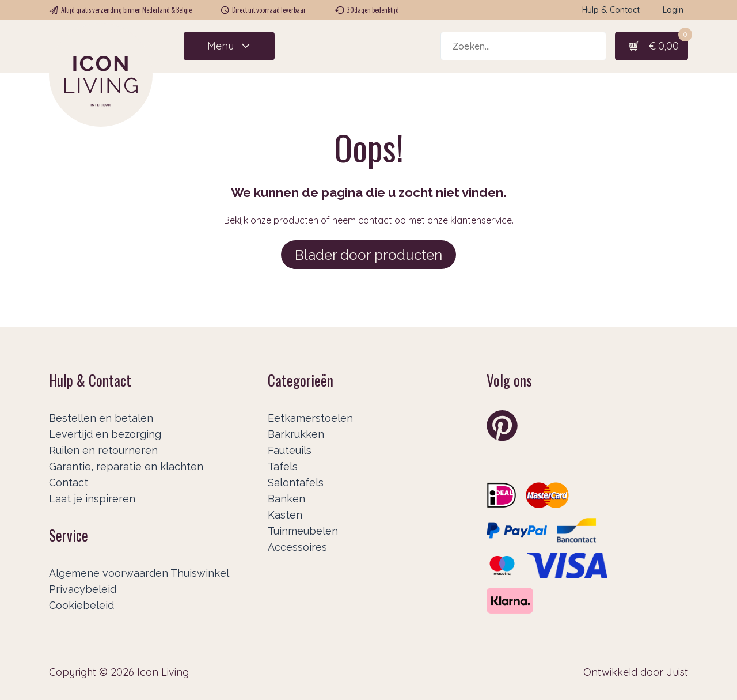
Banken (286, 499)
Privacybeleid (83, 589)
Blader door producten (368, 255)
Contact (69, 483)
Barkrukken (296, 434)
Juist (677, 672)
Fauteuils (290, 450)
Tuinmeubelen (303, 531)
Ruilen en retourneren (103, 450)
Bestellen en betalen (101, 418)
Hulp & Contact (611, 10)
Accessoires (297, 547)
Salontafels (296, 483)
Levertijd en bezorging (105, 434)
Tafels (283, 466)
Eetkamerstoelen (310, 418)
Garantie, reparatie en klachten (126, 466)
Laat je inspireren (92, 499)
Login (673, 10)
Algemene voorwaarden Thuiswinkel (139, 573)
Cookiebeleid (81, 605)
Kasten (285, 515)
